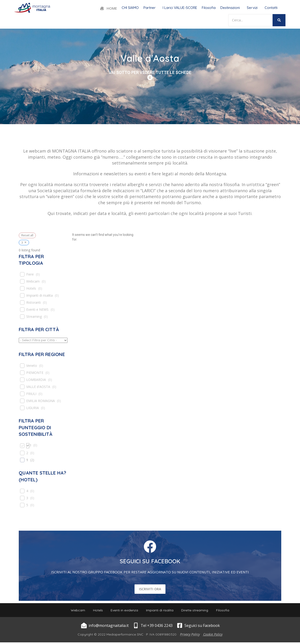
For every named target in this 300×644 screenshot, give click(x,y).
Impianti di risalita (39, 295)
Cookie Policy (213, 636)
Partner (150, 8)
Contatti (271, 8)
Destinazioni (230, 8)
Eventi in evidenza (124, 611)
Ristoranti (34, 303)
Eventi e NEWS (37, 310)
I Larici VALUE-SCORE (180, 8)
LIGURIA (33, 408)
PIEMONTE (35, 373)
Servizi (252, 8)
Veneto (32, 366)
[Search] (250, 20)
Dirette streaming (197, 611)
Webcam (33, 281)
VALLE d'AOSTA (38, 387)
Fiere (30, 274)
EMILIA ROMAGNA (41, 401)
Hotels (31, 288)
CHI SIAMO (130, 8)
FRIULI (31, 394)
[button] (151, 8)
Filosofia (209, 8)
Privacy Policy (190, 636)
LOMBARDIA (36, 380)
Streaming (34, 317)
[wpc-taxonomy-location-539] (43, 340)
